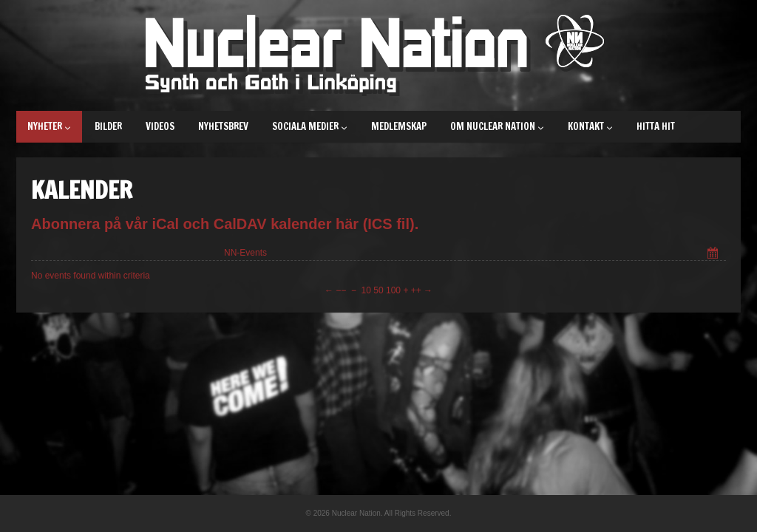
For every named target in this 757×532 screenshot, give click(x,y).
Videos (160, 126)
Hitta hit (656, 126)
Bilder (108, 126)
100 (393, 290)
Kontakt (590, 126)
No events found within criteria (91, 276)
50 (378, 290)
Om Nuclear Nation (497, 126)
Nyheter (49, 126)
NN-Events (245, 253)
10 (366, 290)
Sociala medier (310, 126)
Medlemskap (399, 126)
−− (341, 290)
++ (416, 290)
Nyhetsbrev (223, 126)
